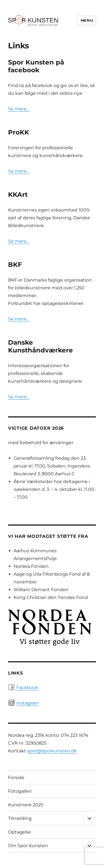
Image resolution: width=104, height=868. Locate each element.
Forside (16, 778)
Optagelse (20, 832)
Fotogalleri (20, 791)
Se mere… (19, 109)
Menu (87, 20)
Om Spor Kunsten (28, 846)
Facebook (27, 687)
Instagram (28, 703)
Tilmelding (20, 818)
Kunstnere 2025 (26, 805)
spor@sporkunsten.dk (52, 751)
